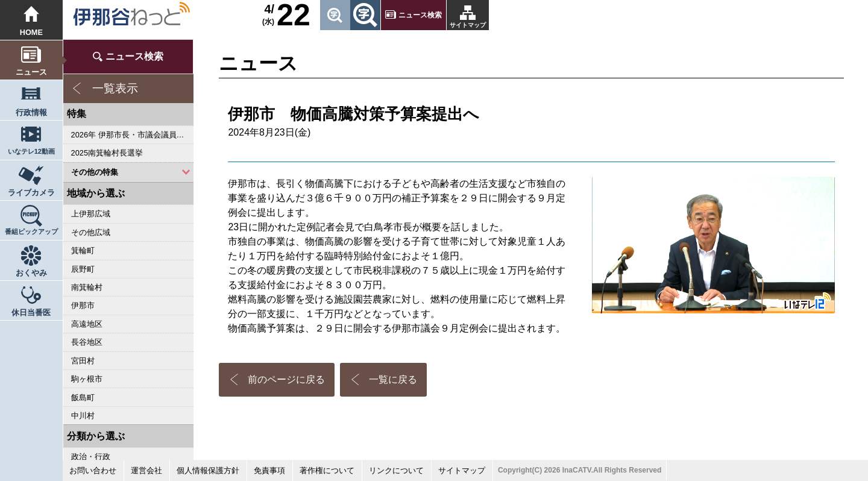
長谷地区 (87, 342)
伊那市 (83, 305)
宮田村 (83, 361)
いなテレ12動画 (31, 151)
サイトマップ (468, 25)
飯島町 (83, 398)
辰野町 (83, 269)
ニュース (31, 72)
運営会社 (146, 470)
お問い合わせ (93, 470)
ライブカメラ (31, 193)
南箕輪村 (87, 287)
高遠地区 (87, 324)
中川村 (83, 416)
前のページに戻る (286, 379)
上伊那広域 (91, 214)
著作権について (327, 470)
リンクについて (396, 470)
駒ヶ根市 (87, 379)
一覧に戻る (393, 379)
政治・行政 (91, 457)
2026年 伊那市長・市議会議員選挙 (132, 135)
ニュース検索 (420, 15)
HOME (31, 32)
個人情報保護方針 (208, 470)
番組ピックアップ (31, 231)
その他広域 (91, 232)
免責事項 (269, 470)
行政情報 (31, 112)
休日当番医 (31, 313)
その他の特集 (95, 172)
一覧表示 (115, 88)
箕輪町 (83, 250)
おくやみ (31, 273)
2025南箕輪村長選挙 (107, 153)
